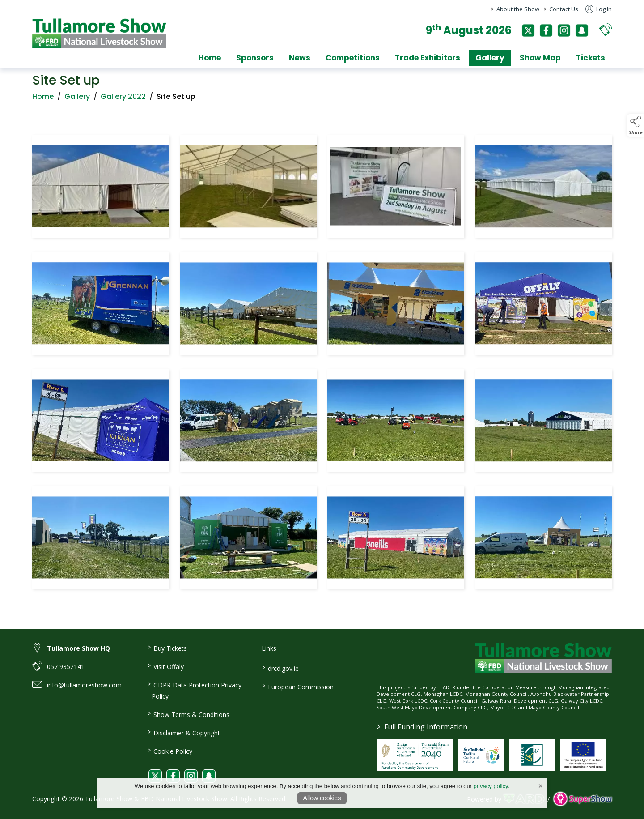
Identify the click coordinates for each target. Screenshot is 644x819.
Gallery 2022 (123, 99)
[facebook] (546, 30)
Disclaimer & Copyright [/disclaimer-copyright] (183, 732)
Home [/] (210, 58)
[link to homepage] (99, 33)
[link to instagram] (191, 776)
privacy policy (491, 786)
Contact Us (564, 9)
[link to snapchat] (209, 776)
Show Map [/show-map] (540, 58)
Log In (599, 9)
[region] (322, 364)
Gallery (77, 99)
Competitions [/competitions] (353, 58)
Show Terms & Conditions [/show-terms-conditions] (188, 714)
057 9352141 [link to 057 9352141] (66, 667)
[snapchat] (582, 30)
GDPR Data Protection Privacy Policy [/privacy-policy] (194, 690)
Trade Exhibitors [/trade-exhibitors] (428, 58)
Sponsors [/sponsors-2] (255, 58)
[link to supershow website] (583, 799)
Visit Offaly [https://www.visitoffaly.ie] (165, 666)
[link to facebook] (173, 776)
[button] (606, 29)
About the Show (518, 9)
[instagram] (564, 30)
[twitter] (528, 30)
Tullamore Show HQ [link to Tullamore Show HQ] (78, 648)
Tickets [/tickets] (591, 58)
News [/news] (300, 58)
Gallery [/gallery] (490, 58)
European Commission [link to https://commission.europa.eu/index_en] (298, 686)
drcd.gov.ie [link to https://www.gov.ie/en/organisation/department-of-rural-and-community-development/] (280, 668)
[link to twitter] (155, 776)
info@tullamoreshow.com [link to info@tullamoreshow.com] (84, 685)
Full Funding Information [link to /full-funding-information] (422, 727)
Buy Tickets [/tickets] (167, 648)
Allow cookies (322, 798)
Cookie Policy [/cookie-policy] (169, 751)
